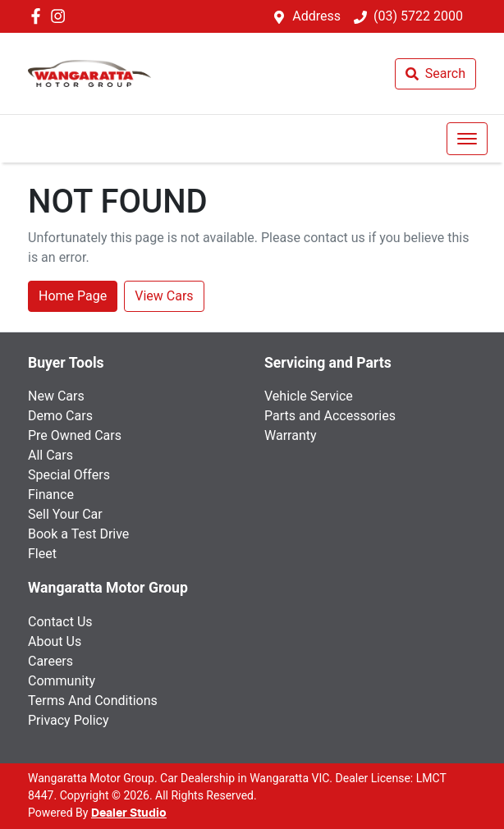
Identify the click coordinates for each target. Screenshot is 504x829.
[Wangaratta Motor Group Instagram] (61, 16)
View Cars (164, 296)
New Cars (56, 396)
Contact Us (60, 622)
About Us (55, 641)
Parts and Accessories (330, 416)
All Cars (50, 455)
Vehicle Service (309, 396)
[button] (467, 139)
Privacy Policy (69, 720)
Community (62, 681)
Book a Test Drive (78, 534)
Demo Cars (60, 416)
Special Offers (69, 475)
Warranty (291, 435)
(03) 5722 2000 (418, 16)
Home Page (73, 296)
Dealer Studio (129, 813)
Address (316, 16)
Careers (50, 661)
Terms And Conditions (93, 701)
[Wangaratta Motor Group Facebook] (39, 16)
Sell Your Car (65, 514)
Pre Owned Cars (75, 435)
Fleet (42, 554)
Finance (51, 495)
